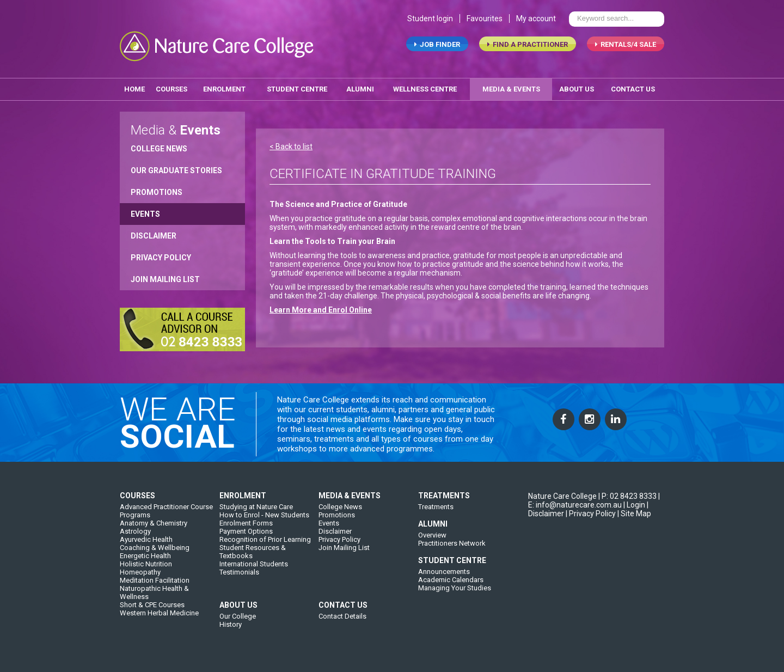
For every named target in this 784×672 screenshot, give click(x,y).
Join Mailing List (165, 277)
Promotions (157, 190)
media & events (511, 86)
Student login (430, 21)
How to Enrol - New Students (264, 520)
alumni (360, 86)
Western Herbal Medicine (159, 618)
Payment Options (246, 537)
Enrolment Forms (246, 529)
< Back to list (291, 144)
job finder (437, 47)
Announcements (444, 577)
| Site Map (634, 519)
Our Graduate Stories (176, 168)
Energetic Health (145, 561)
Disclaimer (154, 233)
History (231, 630)
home (134, 86)
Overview (432, 540)
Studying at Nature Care (256, 512)
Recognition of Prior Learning (265, 545)
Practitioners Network (452, 549)
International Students (254, 569)
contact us (633, 86)
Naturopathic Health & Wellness (154, 598)
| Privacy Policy (591, 519)
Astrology (135, 537)
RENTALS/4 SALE (626, 47)
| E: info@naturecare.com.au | (594, 506)
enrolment (224, 86)
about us (577, 86)
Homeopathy (140, 578)
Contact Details (342, 622)
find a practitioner (528, 47)
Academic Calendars (451, 585)
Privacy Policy (161, 255)
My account (536, 21)
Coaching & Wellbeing (155, 553)
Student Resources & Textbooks (253, 557)
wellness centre (425, 86)
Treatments (436, 512)
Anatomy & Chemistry (154, 529)
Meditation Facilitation (155, 586)
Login (636, 510)
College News (159, 146)
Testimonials (239, 578)
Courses (171, 86)
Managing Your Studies (455, 593)
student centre (297, 86)
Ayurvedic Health (146, 545)
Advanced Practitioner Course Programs (166, 516)
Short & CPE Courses (152, 610)
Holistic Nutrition (146, 569)
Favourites (485, 21)
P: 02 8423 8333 (629, 502)
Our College (238, 622)
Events (145, 211)
